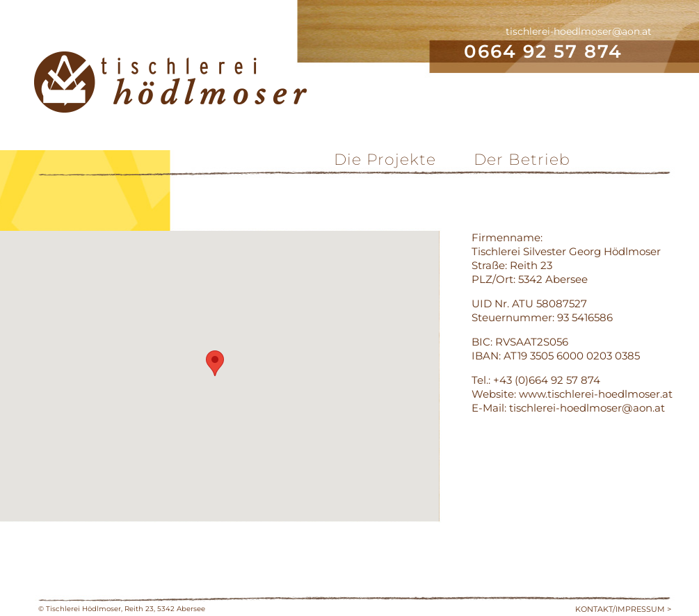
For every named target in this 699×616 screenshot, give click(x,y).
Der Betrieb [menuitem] (522, 160)
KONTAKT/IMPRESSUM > (623, 609)
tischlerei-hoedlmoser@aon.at (579, 31)
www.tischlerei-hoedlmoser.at (596, 394)
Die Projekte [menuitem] (385, 160)
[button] (215, 363)
